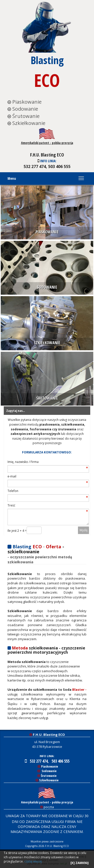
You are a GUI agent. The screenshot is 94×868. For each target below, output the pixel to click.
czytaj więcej (33, 861)
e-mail (12, 476)
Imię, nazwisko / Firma (23, 462)
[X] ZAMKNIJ (80, 863)
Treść (11, 505)
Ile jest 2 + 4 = (17, 531)
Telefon (13, 491)
